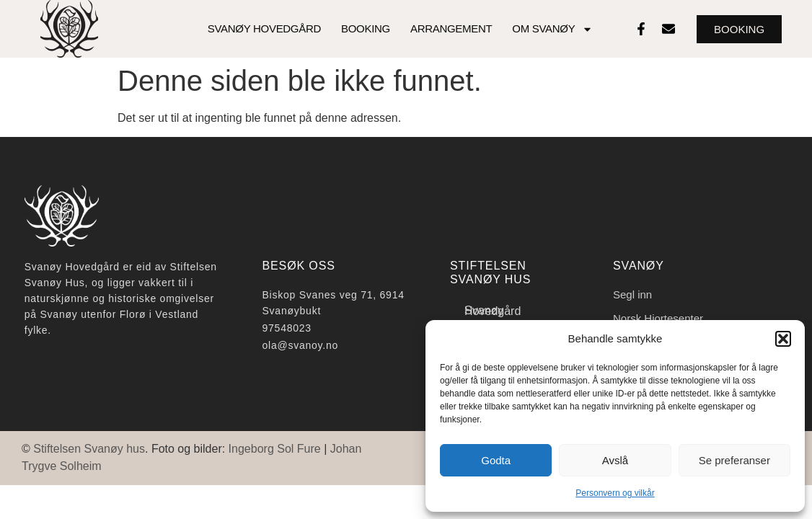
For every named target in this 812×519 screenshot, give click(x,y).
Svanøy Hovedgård (264, 28)
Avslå (615, 460)
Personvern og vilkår (615, 493)
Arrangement (451, 28)
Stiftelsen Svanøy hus (89, 449)
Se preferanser (734, 460)
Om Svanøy (552, 29)
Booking (366, 28)
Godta (496, 460)
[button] (783, 339)
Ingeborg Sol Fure (275, 449)
